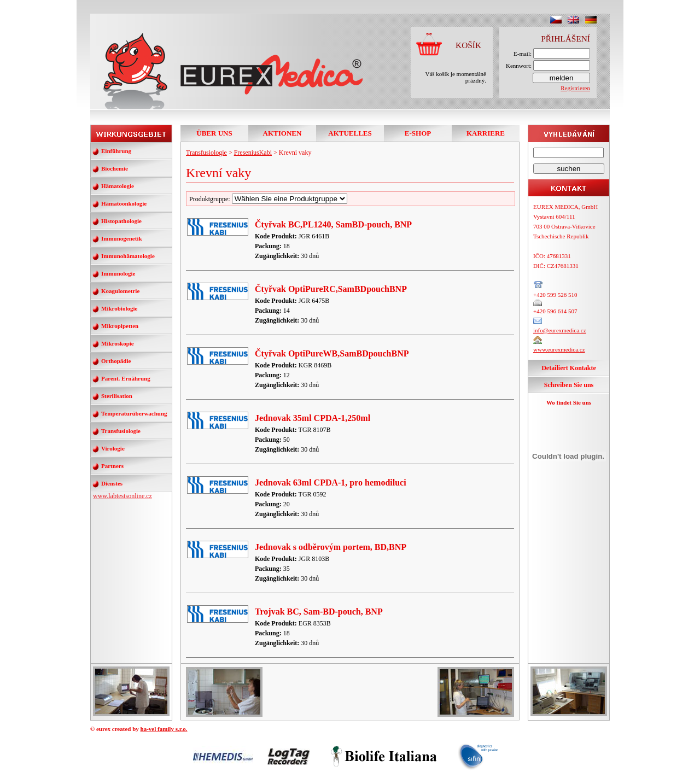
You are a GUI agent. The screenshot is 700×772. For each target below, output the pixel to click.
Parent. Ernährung (126, 378)
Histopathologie (121, 221)
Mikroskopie (118, 343)
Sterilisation (117, 396)
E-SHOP (418, 133)
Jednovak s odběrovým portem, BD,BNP (331, 547)
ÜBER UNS (214, 133)
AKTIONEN (282, 133)
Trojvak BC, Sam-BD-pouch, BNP (319, 612)
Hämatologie (118, 186)
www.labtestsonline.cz (122, 496)
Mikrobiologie (119, 308)
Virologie (113, 448)
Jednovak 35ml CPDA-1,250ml (313, 418)
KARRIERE (486, 133)
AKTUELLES (350, 133)
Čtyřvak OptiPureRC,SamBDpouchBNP (331, 289)
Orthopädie (116, 361)
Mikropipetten (120, 326)
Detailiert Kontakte (569, 368)
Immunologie (118, 273)
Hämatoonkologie (124, 203)
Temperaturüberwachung (134, 413)
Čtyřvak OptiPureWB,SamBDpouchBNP (332, 353)
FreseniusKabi (253, 153)
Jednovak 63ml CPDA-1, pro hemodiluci (331, 482)
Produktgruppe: (268, 199)
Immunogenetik (122, 238)
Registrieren (575, 88)
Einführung (116, 151)
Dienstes (112, 483)
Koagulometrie (120, 291)
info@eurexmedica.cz (560, 330)
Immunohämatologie (128, 256)
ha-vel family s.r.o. (164, 729)
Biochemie (115, 168)
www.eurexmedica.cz (559, 349)
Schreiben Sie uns (569, 385)
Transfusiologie (121, 431)
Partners (112, 466)
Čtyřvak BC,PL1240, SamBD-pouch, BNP (333, 224)
